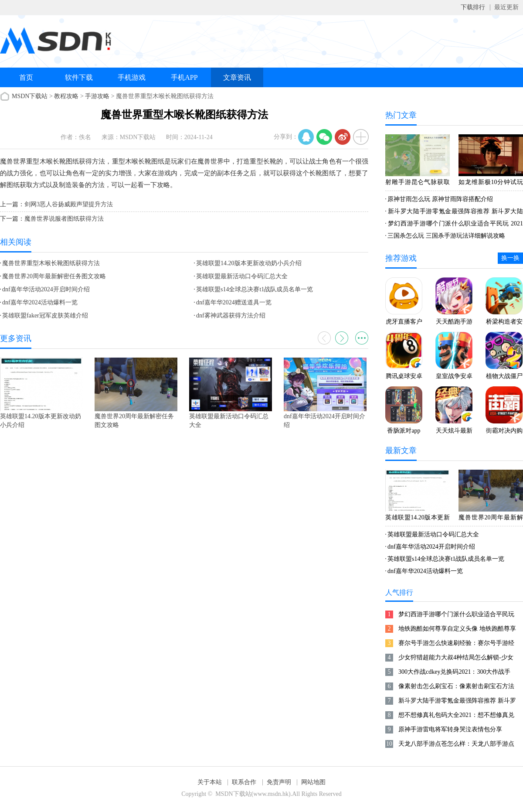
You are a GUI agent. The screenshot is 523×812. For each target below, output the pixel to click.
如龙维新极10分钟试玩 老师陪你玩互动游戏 (491, 184)
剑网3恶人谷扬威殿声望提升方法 (69, 204)
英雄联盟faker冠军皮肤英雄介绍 (45, 316)
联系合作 (244, 782)
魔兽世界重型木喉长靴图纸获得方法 (51, 263)
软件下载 (79, 77)
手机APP (184, 77)
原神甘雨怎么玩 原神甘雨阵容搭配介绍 (440, 199)
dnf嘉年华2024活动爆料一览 (40, 302)
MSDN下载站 (30, 96)
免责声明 (279, 782)
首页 (26, 77)
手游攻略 (97, 96)
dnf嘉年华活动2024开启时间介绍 (46, 289)
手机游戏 (132, 77)
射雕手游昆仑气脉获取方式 (418, 184)
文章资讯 (237, 77)
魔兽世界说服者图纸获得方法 (64, 219)
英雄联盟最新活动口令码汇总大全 (242, 276)
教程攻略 (66, 96)
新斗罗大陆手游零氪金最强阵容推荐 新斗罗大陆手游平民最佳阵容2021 (454, 213)
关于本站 (210, 782)
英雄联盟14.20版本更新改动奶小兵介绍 (249, 263)
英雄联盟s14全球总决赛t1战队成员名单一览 (255, 289)
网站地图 (313, 782)
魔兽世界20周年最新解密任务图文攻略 (54, 276)
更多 (362, 338)
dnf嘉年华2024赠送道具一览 (234, 302)
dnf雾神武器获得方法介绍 (231, 316)
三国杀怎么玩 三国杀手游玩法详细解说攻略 (446, 236)
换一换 (510, 258)
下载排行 (473, 7)
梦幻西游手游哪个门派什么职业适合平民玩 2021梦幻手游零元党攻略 (454, 225)
